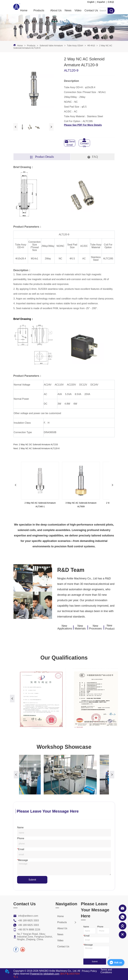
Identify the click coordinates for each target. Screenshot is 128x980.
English (91, 2)
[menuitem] (39, 10)
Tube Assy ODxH (75, 46)
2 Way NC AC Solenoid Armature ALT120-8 (39, 448)
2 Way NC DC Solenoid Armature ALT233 (38, 444)
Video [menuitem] (78, 10)
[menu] (59, 10)
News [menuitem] (68, 10)
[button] (39, 11)
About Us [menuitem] (56, 10)
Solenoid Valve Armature (51, 46)
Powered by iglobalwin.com (45, 974)
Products (31, 46)
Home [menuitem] (24, 10)
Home (20, 46)
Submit (32, 880)
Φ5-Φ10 (91, 46)
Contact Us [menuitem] (91, 10)
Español (101, 2)
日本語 (111, 2)
